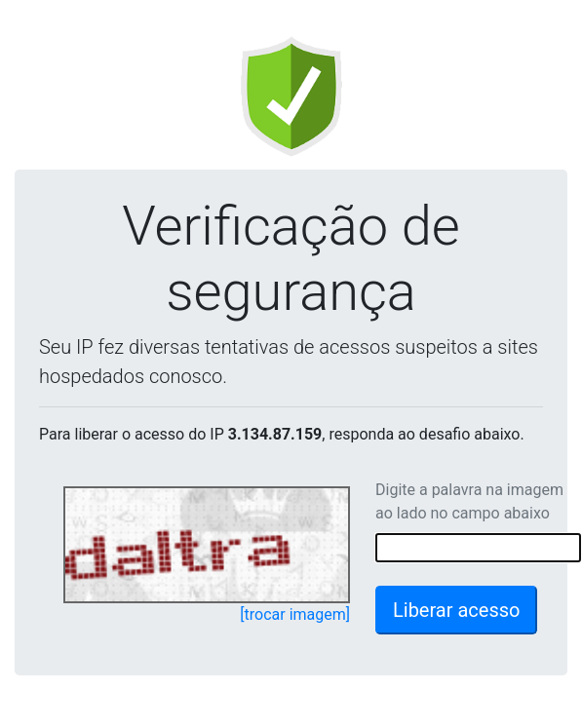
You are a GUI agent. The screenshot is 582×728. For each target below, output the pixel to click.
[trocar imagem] (295, 614)
